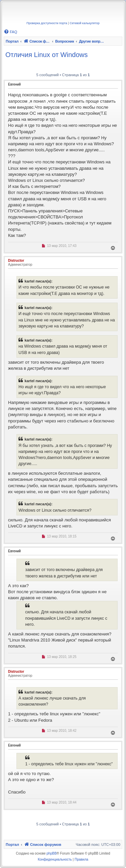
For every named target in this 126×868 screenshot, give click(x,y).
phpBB (52, 853)
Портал (12, 41)
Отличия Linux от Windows (47, 55)
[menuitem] (10, 32)
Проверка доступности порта (47, 23)
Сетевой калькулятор (85, 23)
